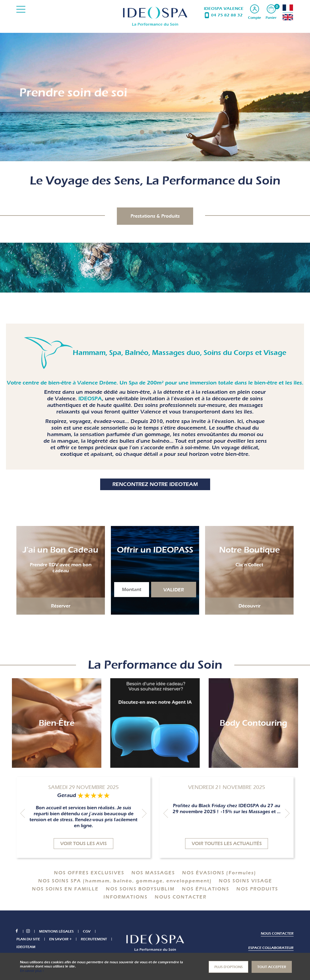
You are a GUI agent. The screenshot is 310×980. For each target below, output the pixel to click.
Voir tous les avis (83, 844)
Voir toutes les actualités (227, 844)
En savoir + (60, 939)
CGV (90, 932)
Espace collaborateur (271, 948)
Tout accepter (272, 967)
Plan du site (28, 939)
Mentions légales (59, 932)
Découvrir (249, 606)
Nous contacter (277, 934)
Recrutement (94, 939)
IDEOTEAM (26, 947)
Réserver (61, 606)
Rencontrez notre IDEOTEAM (155, 485)
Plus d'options (228, 967)
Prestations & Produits (155, 216)
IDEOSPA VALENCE (224, 9)
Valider (174, 590)
